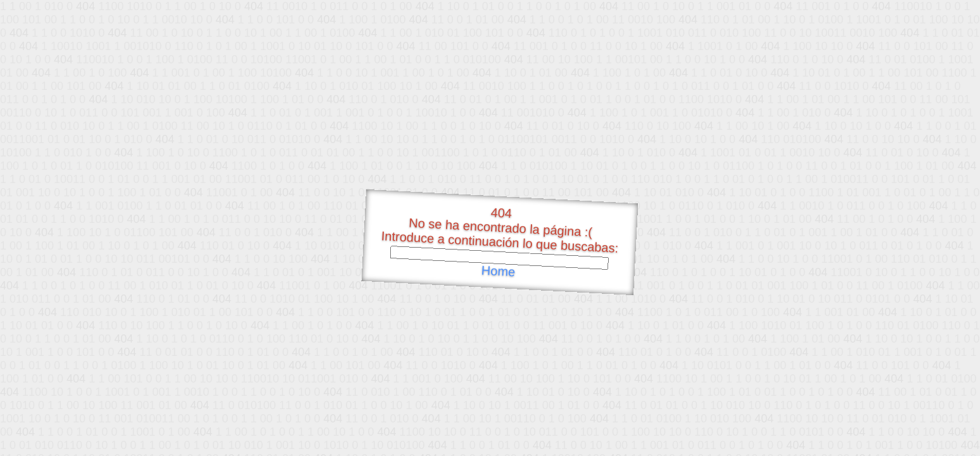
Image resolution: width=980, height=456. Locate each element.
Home (498, 271)
